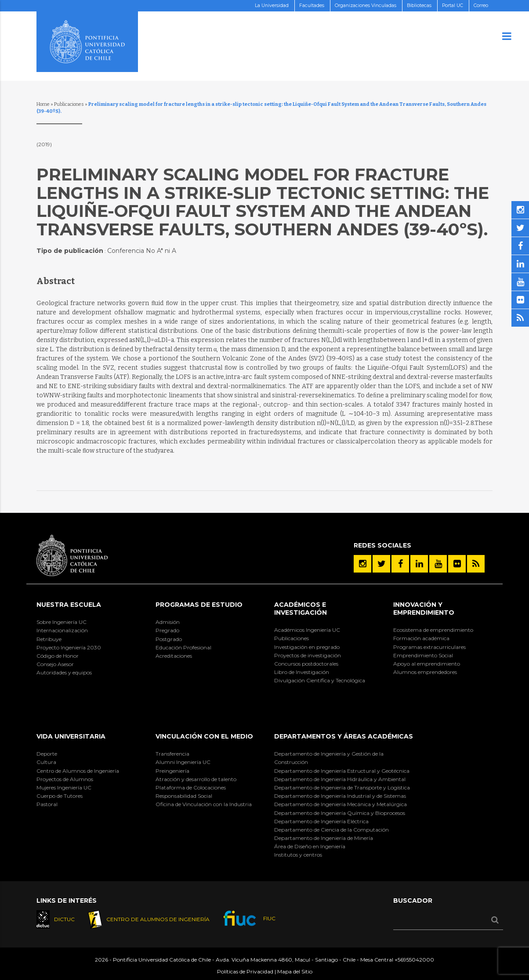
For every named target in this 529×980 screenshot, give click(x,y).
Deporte (47, 754)
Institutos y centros (298, 855)
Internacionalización (62, 630)
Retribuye (49, 639)
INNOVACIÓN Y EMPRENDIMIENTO (424, 609)
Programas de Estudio (199, 605)
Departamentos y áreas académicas (344, 736)
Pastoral (47, 804)
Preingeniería (172, 771)
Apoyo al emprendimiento (427, 664)
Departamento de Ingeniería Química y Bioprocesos (340, 813)
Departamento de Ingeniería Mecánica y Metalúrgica (341, 804)
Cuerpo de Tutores (60, 796)
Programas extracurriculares (429, 647)
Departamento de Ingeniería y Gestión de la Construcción (329, 758)
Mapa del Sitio (295, 972)
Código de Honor (58, 656)
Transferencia (172, 754)
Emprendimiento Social (423, 655)
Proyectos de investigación (308, 655)
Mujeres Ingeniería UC (64, 787)
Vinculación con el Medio (204, 736)
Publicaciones (69, 104)
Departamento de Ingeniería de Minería (324, 838)
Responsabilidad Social (184, 796)
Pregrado (167, 630)
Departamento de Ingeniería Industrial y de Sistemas (340, 796)
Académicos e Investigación (301, 609)
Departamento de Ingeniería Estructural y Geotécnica (342, 771)
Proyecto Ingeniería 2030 (69, 647)
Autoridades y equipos (64, 672)
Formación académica (421, 638)
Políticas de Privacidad (245, 972)
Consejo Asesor (55, 664)
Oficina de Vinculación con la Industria (204, 804)
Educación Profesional (183, 647)
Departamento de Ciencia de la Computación (332, 830)
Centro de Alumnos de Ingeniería (78, 771)
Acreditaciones (174, 656)
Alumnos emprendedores (425, 672)
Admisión (168, 622)
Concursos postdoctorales (306, 664)
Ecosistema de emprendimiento (433, 630)
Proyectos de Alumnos (65, 779)
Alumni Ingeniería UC (183, 762)
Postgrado (169, 639)
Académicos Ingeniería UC (307, 630)
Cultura (46, 762)
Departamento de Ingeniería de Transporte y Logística (342, 787)
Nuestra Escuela (69, 605)
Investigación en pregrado (307, 647)
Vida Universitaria (71, 736)
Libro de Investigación (302, 672)
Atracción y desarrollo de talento (196, 779)
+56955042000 (414, 960)
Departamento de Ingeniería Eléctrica (321, 821)
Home (43, 104)
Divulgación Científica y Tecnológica (320, 680)
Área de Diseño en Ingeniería (310, 846)
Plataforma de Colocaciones (191, 787)
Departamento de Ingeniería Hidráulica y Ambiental (340, 779)
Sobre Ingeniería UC (62, 622)
